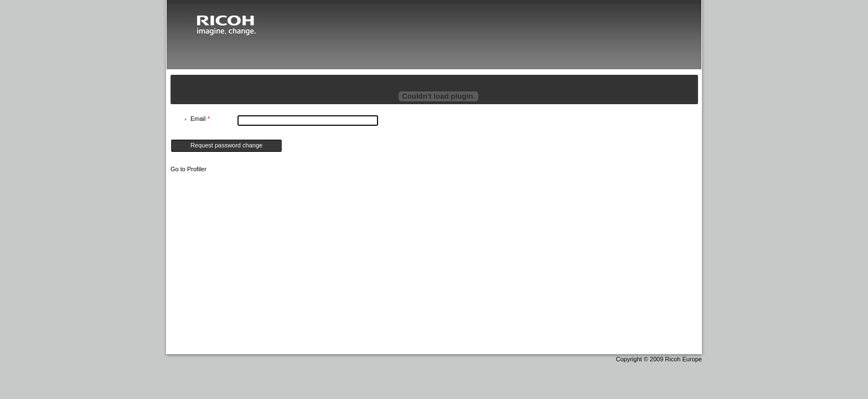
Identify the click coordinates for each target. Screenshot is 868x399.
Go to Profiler (188, 169)
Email (200, 119)
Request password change (226, 145)
